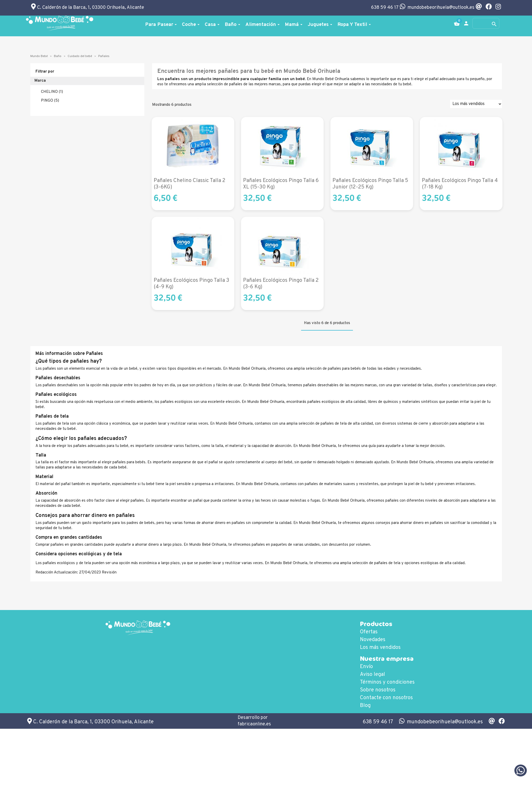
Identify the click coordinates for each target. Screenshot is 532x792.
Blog (365, 706)
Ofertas (369, 632)
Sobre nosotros (378, 690)
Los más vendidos (380, 648)
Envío (366, 667)
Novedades (373, 640)
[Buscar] (486, 23)
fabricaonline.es (254, 724)
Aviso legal (373, 675)
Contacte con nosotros (386, 698)
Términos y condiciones (387, 682)
